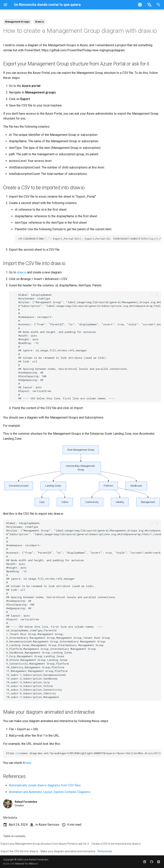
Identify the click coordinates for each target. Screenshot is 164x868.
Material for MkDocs (27, 864)
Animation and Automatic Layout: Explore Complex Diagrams (50, 792)
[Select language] (149, 5)
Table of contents (14, 836)
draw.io (39, 22)
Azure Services (49, 825)
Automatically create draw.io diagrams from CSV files (45, 785)
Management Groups (17, 22)
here (28, 763)
